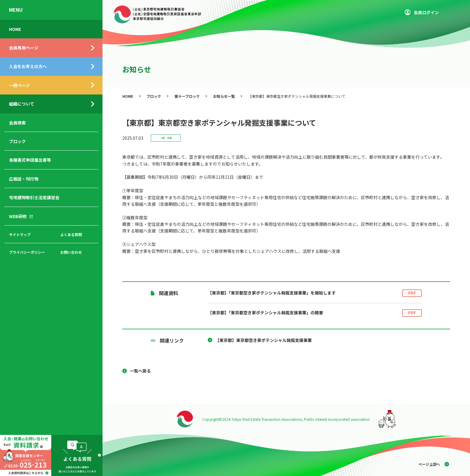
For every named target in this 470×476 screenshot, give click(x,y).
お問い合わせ (71, 252)
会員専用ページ (24, 48)
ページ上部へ (429, 464)
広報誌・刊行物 (24, 179)
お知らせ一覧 (224, 96)
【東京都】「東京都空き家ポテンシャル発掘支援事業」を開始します (315, 293)
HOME (15, 29)
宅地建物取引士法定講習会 (34, 197)
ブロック (17, 141)
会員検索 (17, 123)
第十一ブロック (187, 96)
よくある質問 (71, 234)
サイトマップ (20, 234)
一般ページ (19, 85)
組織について (22, 104)
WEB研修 (18, 216)
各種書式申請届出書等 (30, 160)
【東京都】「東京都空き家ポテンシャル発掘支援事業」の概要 (315, 313)
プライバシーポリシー (27, 252)
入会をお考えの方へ (28, 66)
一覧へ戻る (140, 371)
